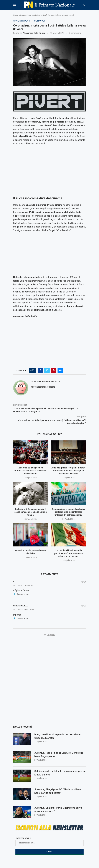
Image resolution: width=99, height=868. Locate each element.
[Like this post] (33, 370)
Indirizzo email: (49, 841)
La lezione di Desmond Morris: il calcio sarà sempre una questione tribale (31, 512)
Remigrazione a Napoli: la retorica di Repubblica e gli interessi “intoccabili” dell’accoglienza (68, 512)
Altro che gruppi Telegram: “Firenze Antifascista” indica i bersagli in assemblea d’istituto (68, 471)
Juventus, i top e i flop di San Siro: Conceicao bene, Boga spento (59, 754)
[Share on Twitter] (47, 370)
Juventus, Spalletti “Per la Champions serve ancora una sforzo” (58, 809)
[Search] (84, 5)
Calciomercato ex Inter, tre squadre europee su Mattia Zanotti (60, 773)
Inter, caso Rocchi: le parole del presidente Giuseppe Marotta (57, 736)
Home (16, 15)
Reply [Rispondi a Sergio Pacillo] (83, 606)
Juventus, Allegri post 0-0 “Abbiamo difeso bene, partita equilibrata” (58, 791)
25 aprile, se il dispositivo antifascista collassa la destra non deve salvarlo (31, 471)
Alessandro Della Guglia (34, 33)
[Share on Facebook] (40, 370)
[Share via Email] (60, 370)
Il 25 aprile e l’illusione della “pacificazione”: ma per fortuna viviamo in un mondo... (68, 553)
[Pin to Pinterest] (54, 370)
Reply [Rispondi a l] (83, 582)
